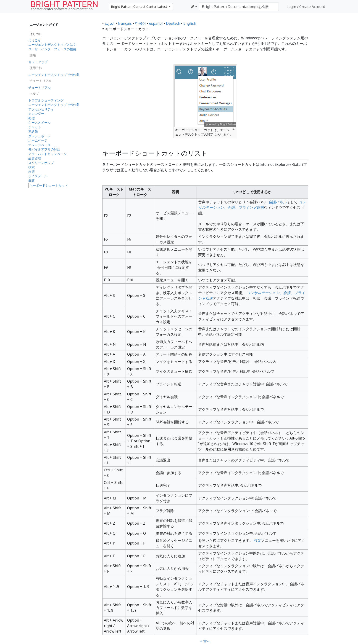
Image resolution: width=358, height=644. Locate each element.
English (190, 23)
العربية (110, 23)
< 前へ (205, 641)
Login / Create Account (306, 7)
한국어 (140, 23)
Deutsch (173, 23)
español (156, 23)
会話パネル (278, 202)
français (125, 23)
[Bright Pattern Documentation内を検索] (239, 7)
